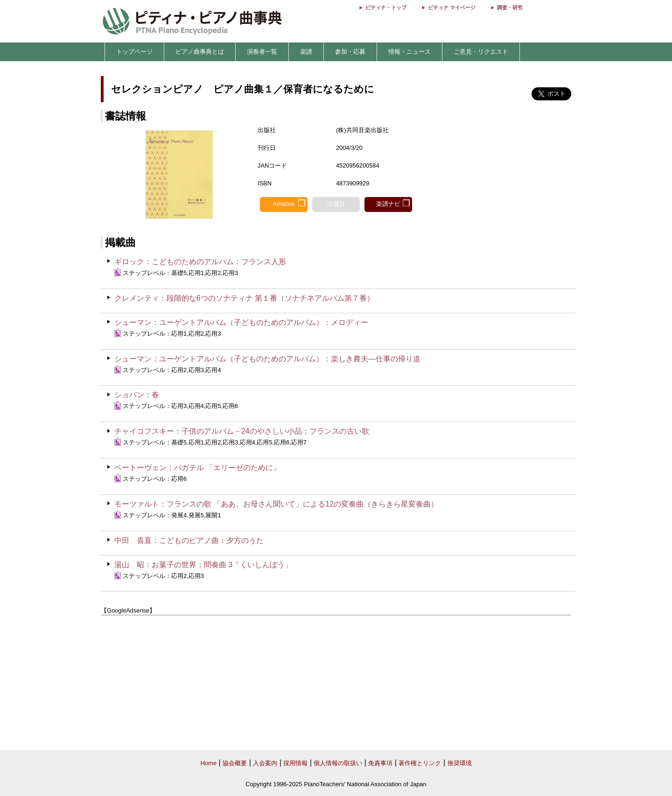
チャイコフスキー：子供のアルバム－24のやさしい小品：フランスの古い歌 (242, 431)
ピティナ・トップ (386, 7)
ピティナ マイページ (452, 7)
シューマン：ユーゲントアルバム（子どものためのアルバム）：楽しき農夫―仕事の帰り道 (267, 359)
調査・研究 (510, 7)
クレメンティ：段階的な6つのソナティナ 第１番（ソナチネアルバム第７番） (244, 298)
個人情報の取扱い (338, 763)
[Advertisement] (336, 683)
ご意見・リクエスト (481, 52)
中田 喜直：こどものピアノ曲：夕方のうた (189, 540)
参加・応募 (350, 52)
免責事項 (380, 763)
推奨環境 (460, 763)
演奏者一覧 (262, 52)
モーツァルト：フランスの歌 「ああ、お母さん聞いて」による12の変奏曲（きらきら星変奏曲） (276, 504)
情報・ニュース (409, 52)
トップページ (134, 52)
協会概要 (235, 763)
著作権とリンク (420, 763)
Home (208, 763)
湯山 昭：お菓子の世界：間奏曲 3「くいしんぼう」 (203, 565)
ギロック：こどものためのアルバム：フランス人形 (200, 262)
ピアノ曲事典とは (200, 52)
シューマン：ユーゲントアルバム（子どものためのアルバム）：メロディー (241, 322)
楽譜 (306, 52)
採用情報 (295, 763)
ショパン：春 (137, 395)
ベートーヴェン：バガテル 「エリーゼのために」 (197, 468)
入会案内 (265, 763)
